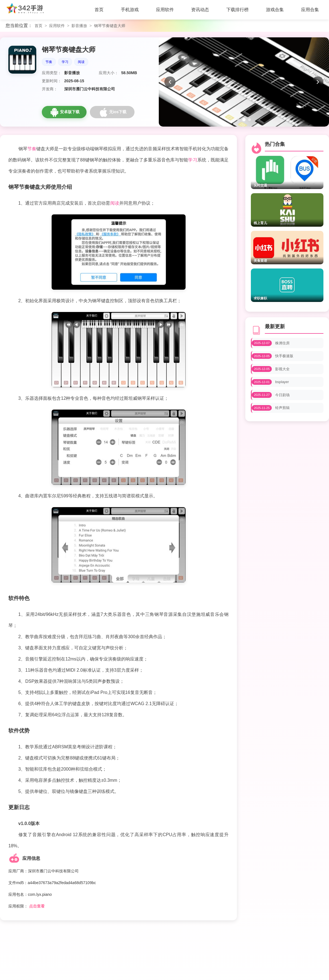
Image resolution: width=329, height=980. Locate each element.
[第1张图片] (238, 120)
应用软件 (57, 26)
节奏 (49, 62)
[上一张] (170, 82)
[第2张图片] (244, 120)
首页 (39, 26)
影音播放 (79, 26)
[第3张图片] (249, 120)
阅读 (81, 62)
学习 (65, 62)
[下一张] (318, 82)
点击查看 (37, 906)
